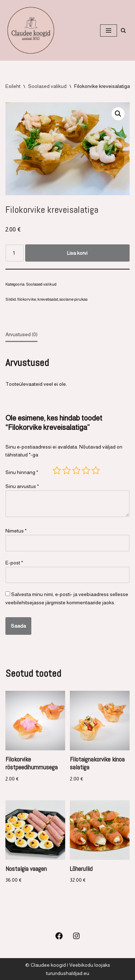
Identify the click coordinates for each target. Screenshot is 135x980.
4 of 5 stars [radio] (86, 470)
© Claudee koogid (46, 965)
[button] (118, 114)
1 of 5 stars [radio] (57, 470)
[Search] (123, 30)
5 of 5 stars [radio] (96, 470)
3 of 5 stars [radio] (76, 470)
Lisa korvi (77, 253)
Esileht (13, 86)
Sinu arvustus (22, 486)
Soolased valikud (47, 86)
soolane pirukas (73, 299)
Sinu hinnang (22, 472)
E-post (14, 563)
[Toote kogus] (15, 253)
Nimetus (16, 531)
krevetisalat (48, 299)
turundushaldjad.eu (68, 973)
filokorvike (27, 299)
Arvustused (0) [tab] (21, 334)
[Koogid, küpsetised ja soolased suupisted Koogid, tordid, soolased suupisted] (31, 30)
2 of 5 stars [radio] (67, 470)
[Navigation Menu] (109, 31)
